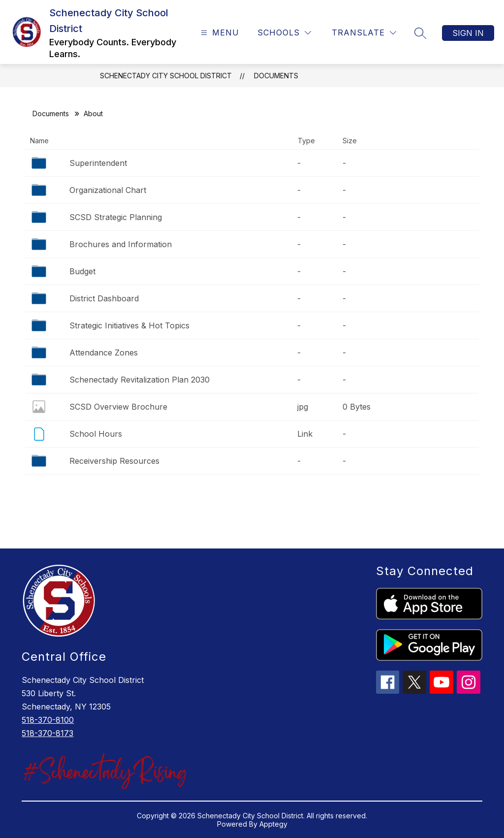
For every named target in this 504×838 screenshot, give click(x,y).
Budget (82, 271)
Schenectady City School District (166, 76)
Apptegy (273, 824)
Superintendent (98, 163)
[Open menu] (219, 33)
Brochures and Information (121, 244)
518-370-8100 (48, 720)
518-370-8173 (47, 733)
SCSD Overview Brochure (118, 407)
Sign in (468, 33)
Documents (276, 76)
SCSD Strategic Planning (116, 217)
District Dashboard (104, 298)
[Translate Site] (364, 33)
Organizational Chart (108, 190)
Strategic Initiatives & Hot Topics (129, 325)
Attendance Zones (104, 353)
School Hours (96, 434)
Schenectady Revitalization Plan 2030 (140, 380)
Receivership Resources (114, 461)
